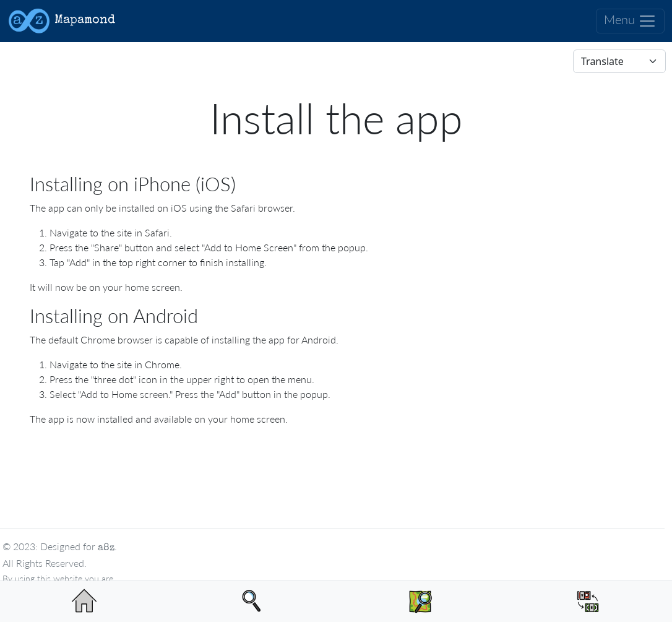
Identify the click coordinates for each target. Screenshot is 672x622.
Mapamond (61, 21)
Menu (630, 21)
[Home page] (84, 602)
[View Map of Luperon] (420, 602)
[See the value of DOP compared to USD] (588, 602)
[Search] (252, 602)
